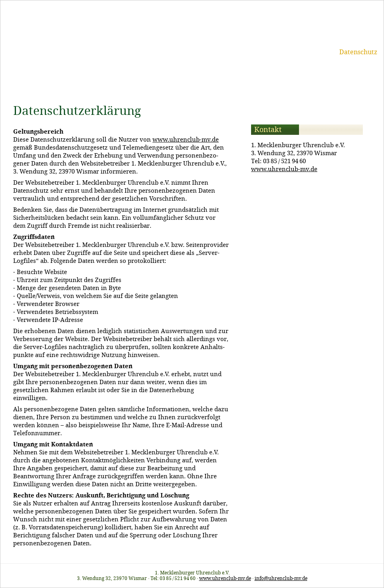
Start (125, 52)
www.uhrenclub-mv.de (186, 140)
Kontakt (277, 52)
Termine (193, 52)
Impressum (314, 52)
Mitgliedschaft (236, 52)
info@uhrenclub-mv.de (281, 578)
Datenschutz (358, 52)
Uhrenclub (156, 52)
